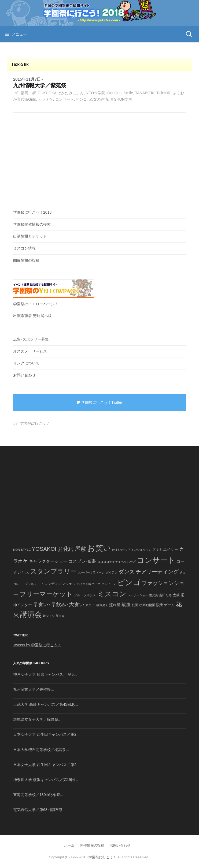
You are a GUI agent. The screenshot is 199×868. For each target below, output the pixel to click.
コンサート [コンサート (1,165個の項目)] (156, 560)
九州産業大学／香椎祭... (34, 689)
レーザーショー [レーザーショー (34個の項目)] (138, 595)
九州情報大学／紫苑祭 (40, 85)
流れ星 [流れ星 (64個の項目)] (115, 605)
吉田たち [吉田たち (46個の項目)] (165, 595)
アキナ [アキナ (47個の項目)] (157, 550)
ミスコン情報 (24, 248)
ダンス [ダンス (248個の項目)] (127, 572)
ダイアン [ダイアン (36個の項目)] (112, 572)
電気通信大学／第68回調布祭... (39, 810)
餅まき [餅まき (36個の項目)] (60, 616)
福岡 (24, 93)
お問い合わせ (24, 375)
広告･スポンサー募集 (31, 339)
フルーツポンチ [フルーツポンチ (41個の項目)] (85, 595)
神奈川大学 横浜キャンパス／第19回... (45, 780)
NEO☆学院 (95, 93)
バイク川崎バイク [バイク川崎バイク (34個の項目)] (89, 584)
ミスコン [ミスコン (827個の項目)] (112, 594)
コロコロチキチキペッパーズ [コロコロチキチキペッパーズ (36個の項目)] (117, 562)
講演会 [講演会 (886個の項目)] (31, 614)
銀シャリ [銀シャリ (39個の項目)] (49, 616)
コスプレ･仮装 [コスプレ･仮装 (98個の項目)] (82, 561)
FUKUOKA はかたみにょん (61, 93)
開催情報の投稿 (26, 260)
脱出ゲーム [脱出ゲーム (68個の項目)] (165, 605)
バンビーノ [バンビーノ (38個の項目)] (109, 584)
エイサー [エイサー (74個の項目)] (171, 549)
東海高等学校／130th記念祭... (38, 795)
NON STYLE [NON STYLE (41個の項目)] (22, 550)
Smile (128, 93)
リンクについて (26, 363)
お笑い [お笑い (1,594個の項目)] (99, 548)
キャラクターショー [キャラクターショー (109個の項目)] (48, 561)
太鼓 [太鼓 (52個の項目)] (176, 595)
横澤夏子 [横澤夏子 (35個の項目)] (102, 605)
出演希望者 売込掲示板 (32, 316)
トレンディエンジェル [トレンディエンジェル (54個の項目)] (58, 584)
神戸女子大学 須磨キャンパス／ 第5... (45, 674)
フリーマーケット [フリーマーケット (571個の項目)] (46, 594)
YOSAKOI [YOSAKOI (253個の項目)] (44, 549)
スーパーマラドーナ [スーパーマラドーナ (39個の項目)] (91, 572)
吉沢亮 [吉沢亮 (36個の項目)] (154, 595)
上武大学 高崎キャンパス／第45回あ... (45, 704)
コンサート (65, 99)
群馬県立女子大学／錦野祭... (37, 719)
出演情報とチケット (30, 236)
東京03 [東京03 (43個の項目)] (90, 605)
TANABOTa (145, 93)
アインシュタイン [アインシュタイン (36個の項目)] (140, 550)
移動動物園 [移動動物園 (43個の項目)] (147, 605)
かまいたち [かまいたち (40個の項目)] (119, 550)
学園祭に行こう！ (35, 423)
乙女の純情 (99, 99)
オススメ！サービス (30, 351)
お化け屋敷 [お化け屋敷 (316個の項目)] (72, 549)
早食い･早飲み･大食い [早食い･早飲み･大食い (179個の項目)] (59, 604)
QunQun (114, 93)
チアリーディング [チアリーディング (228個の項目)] (157, 572)
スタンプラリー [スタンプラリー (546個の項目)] (54, 571)
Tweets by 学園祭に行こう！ (37, 645)
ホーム (69, 845)
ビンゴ (82, 99)
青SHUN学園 (121, 99)
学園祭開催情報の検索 (32, 224)
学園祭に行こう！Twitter (99, 402)
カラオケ (46, 99)
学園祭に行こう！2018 (32, 212)
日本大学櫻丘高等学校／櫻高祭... (41, 750)
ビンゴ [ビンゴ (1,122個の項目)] (129, 582)
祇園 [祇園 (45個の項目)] (135, 605)
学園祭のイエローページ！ (36, 304)
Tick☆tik (163, 93)
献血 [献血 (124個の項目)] (126, 605)
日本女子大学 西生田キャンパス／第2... (46, 734)
